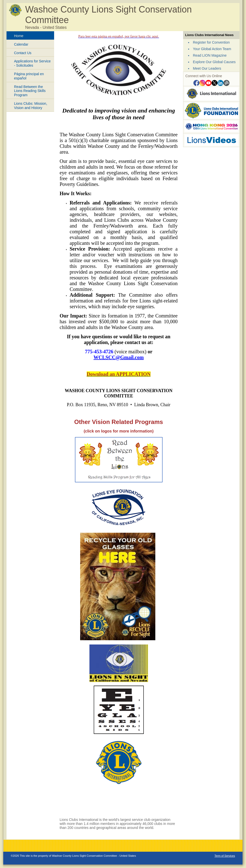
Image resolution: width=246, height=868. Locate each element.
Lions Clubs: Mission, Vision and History (31, 106)
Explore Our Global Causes (214, 62)
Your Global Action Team (212, 49)
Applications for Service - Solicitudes (32, 63)
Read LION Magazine (210, 55)
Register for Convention (211, 42)
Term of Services (225, 856)
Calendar (21, 44)
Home (19, 36)
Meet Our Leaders (207, 68)
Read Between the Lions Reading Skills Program (30, 91)
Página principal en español (29, 76)
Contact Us (23, 53)
